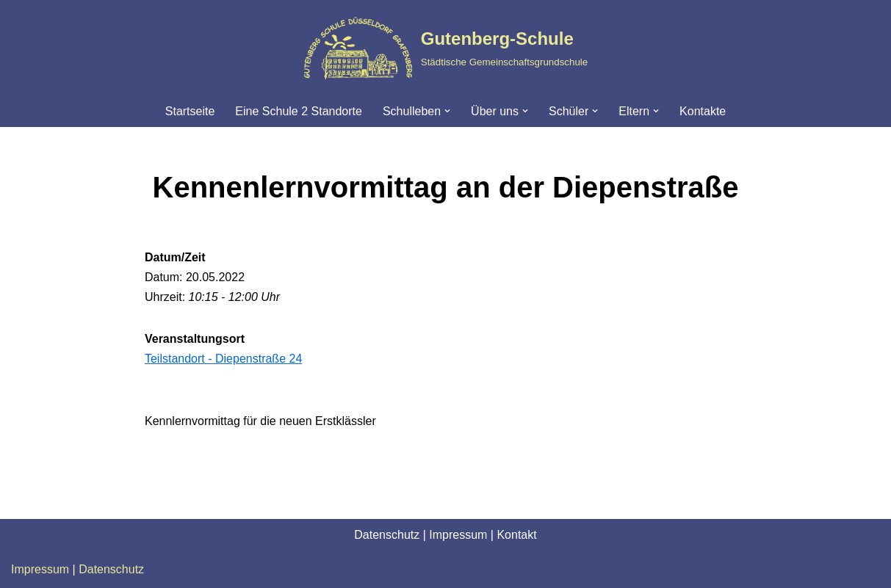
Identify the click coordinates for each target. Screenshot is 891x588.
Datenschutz (387, 535)
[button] (447, 111)
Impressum (458, 535)
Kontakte (703, 111)
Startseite (190, 111)
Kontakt (516, 535)
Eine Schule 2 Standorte (299, 111)
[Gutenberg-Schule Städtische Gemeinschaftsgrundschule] (445, 48)
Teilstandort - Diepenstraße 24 (223, 359)
